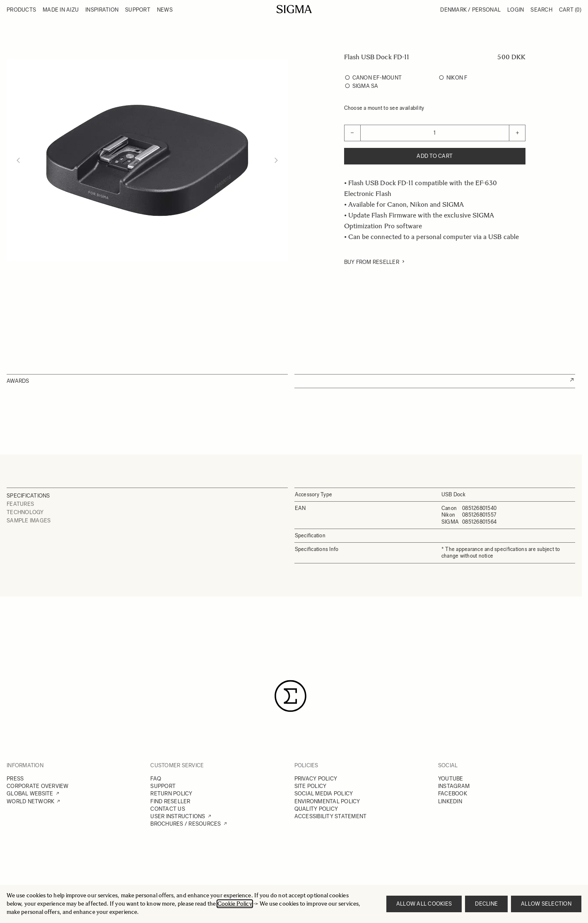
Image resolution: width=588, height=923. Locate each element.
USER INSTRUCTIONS (178, 816)
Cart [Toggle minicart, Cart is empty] (570, 10)
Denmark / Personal (470, 10)
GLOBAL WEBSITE (30, 794)
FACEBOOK (453, 794)
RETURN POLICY (171, 794)
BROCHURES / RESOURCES (186, 824)
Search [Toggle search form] (541, 10)
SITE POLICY (311, 786)
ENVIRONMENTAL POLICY (327, 801)
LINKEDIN (450, 801)
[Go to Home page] (294, 9)
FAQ (156, 779)
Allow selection (546, 904)
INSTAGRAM (454, 786)
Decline (486, 904)
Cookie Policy (235, 904)
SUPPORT (163, 786)
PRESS (15, 779)
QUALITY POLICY (316, 809)
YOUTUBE (451, 779)
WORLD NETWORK (30, 801)
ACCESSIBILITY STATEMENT (331, 816)
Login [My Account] (516, 10)
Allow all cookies (424, 904)
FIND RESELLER (170, 801)
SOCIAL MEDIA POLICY (324, 794)
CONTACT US (168, 809)
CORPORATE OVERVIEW (38, 786)
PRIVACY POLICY (316, 779)
